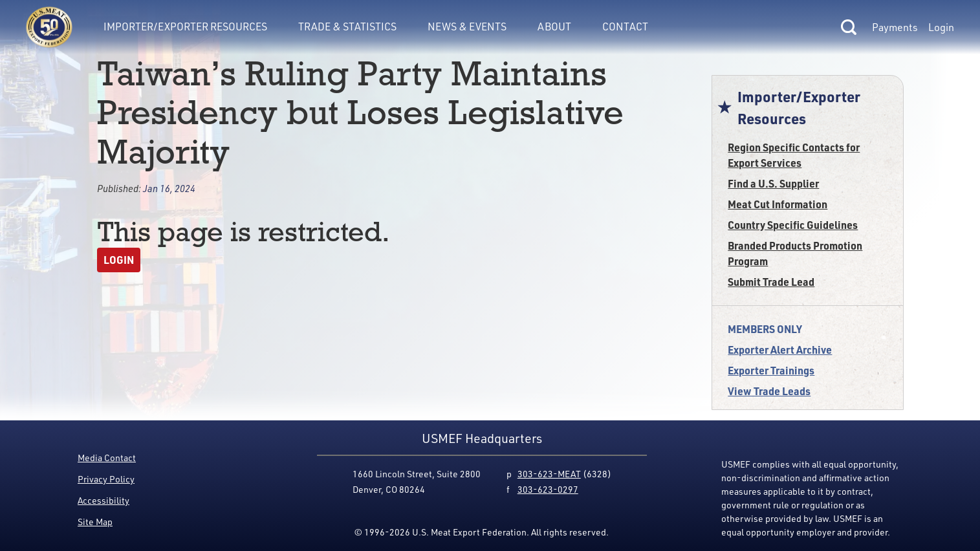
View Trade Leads (769, 391)
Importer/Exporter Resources (185, 26)
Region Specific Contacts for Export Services (794, 155)
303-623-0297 (548, 489)
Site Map (95, 522)
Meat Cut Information (778, 204)
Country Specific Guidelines (793, 225)
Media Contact (107, 458)
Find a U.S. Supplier (773, 183)
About (554, 26)
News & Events (467, 26)
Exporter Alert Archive (780, 350)
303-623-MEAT (549, 474)
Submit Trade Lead (771, 282)
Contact (625, 26)
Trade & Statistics (347, 26)
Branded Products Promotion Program (795, 253)
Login (941, 27)
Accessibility (103, 500)
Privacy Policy (106, 479)
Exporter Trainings (771, 370)
